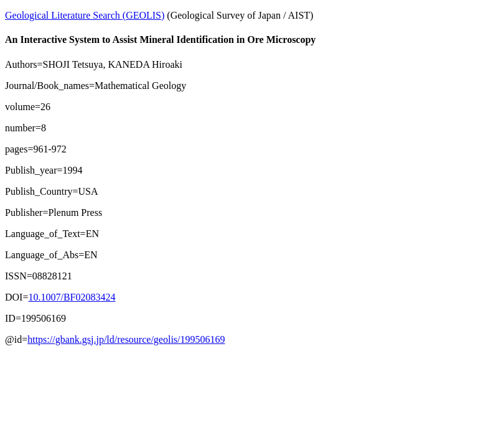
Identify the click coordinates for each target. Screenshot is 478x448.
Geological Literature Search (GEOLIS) (85, 15)
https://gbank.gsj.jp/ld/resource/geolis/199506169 (126, 339)
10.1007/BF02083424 (72, 297)
